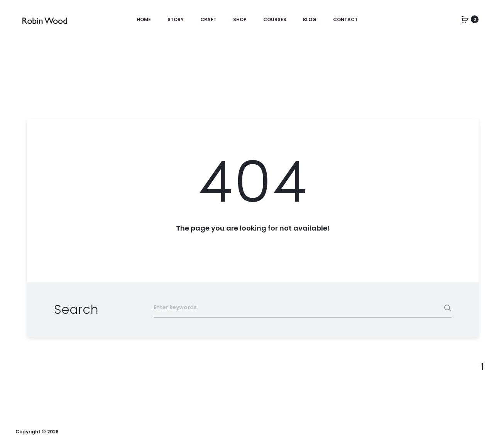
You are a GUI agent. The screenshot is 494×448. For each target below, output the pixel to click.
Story (176, 19)
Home (144, 19)
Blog (310, 19)
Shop (240, 19)
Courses (275, 19)
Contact (345, 19)
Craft (208, 19)
